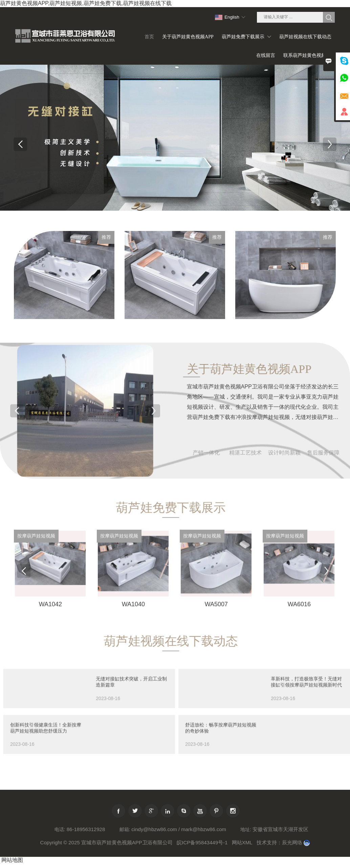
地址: (246, 844)
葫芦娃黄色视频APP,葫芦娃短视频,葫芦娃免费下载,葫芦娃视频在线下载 (86, 3)
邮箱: (125, 844)
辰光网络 (292, 857)
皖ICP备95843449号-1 (202, 857)
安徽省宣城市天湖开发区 (280, 844)
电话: (60, 844)
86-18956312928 (86, 844)
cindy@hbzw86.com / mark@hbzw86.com (179, 844)
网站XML (242, 857)
